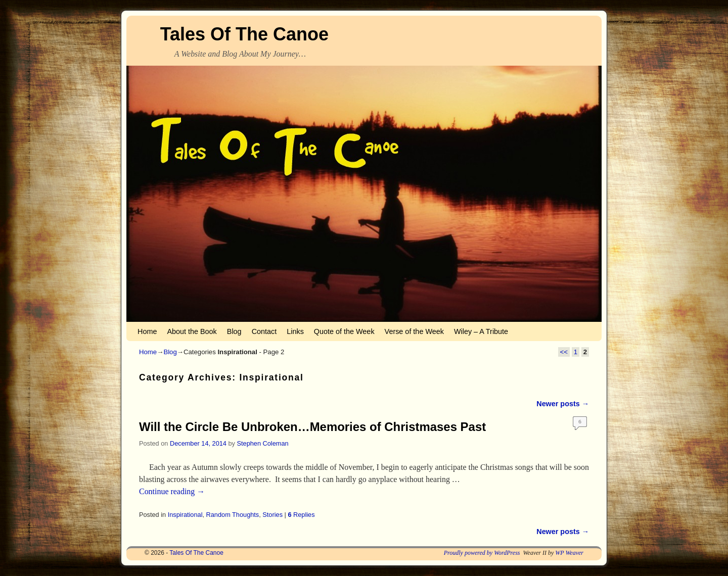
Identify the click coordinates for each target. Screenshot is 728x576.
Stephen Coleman (263, 443)
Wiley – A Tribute (481, 331)
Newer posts (563, 404)
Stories (272, 515)
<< (564, 352)
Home (147, 331)
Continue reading (172, 491)
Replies (301, 515)
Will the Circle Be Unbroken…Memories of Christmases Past (312, 427)
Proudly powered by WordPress (482, 553)
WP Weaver (569, 553)
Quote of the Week (344, 331)
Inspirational (185, 515)
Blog (234, 331)
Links (295, 331)
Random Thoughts (233, 515)
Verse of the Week (414, 331)
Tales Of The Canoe (244, 34)
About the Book (192, 331)
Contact (264, 331)
